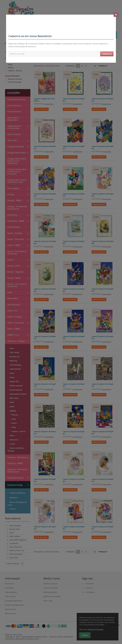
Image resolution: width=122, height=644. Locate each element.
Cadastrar (107, 54)
